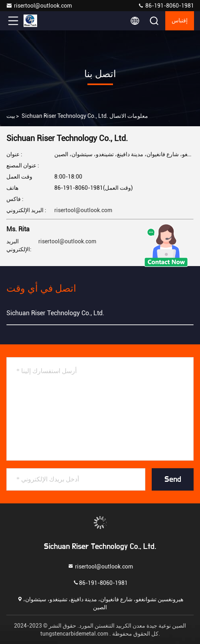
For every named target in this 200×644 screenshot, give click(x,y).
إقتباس (180, 21)
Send (173, 479)
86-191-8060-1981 (166, 6)
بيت (11, 116)
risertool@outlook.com (39, 6)
